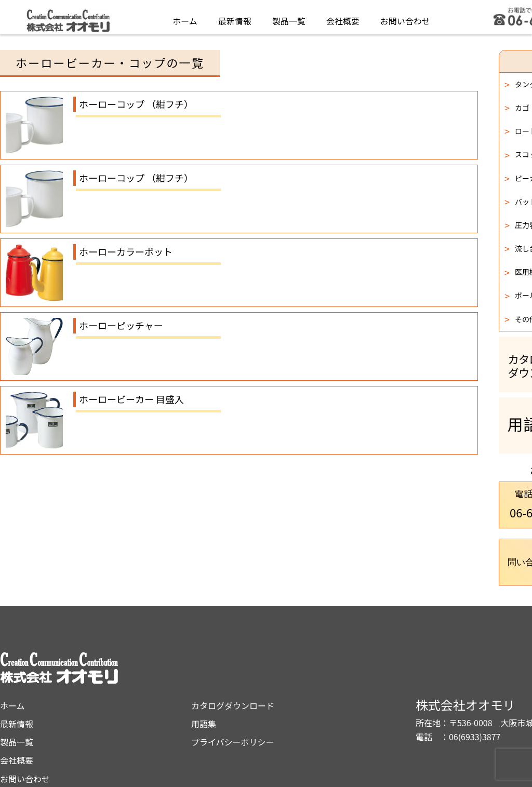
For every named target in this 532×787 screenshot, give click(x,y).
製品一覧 (289, 18)
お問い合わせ (405, 18)
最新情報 (235, 18)
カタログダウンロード (325, 663)
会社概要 (343, 18)
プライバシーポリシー (325, 699)
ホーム (185, 18)
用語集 (296, 681)
